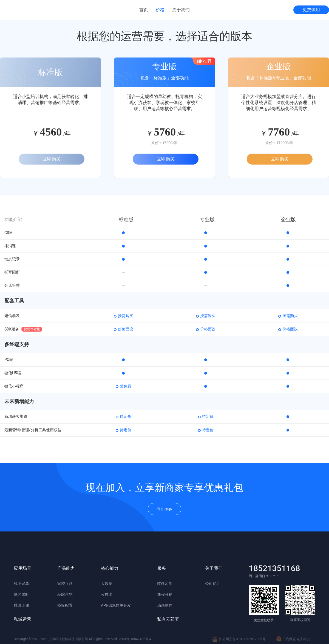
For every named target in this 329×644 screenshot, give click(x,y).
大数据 (107, 583)
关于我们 (181, 10)
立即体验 (164, 509)
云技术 (107, 594)
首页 (144, 10)
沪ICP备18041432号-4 (135, 639)
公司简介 (213, 583)
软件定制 (165, 583)
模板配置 (65, 605)
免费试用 (311, 10)
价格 (160, 10)
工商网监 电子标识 (293, 639)
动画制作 (165, 605)
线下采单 (21, 583)
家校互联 (65, 583)
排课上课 (21, 605)
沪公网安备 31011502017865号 (239, 639)
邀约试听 (21, 594)
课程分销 (165, 594)
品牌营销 (65, 594)
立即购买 (52, 159)
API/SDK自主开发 (116, 605)
